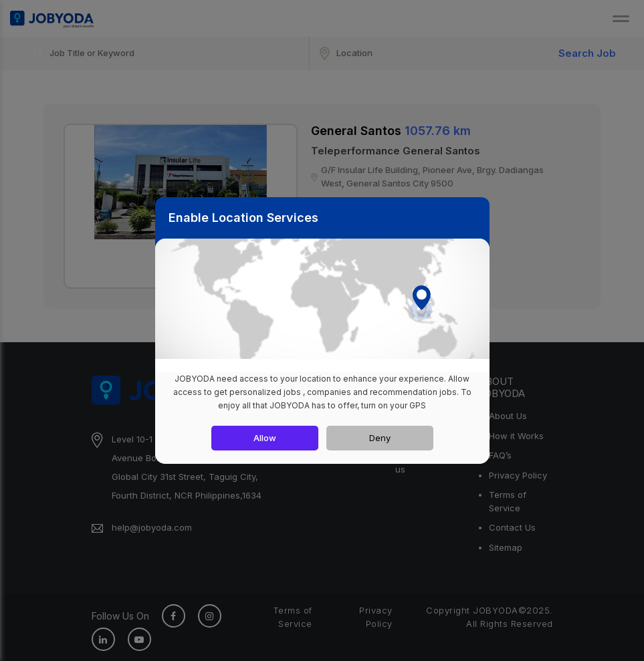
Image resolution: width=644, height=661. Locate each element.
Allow (265, 438)
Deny (380, 438)
